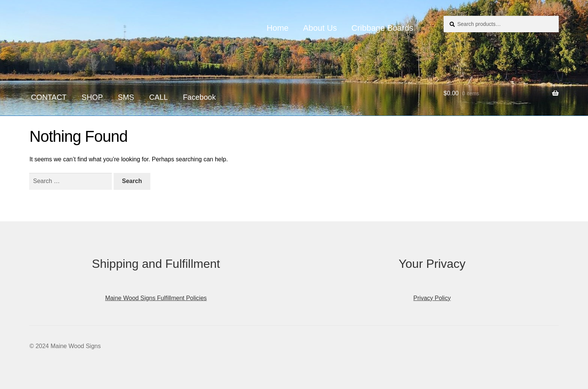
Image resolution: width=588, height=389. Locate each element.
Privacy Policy (432, 298)
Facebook (199, 97)
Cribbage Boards (382, 28)
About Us (320, 28)
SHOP (92, 97)
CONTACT (49, 97)
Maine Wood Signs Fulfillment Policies (156, 298)
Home (278, 28)
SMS (126, 97)
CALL (159, 97)
